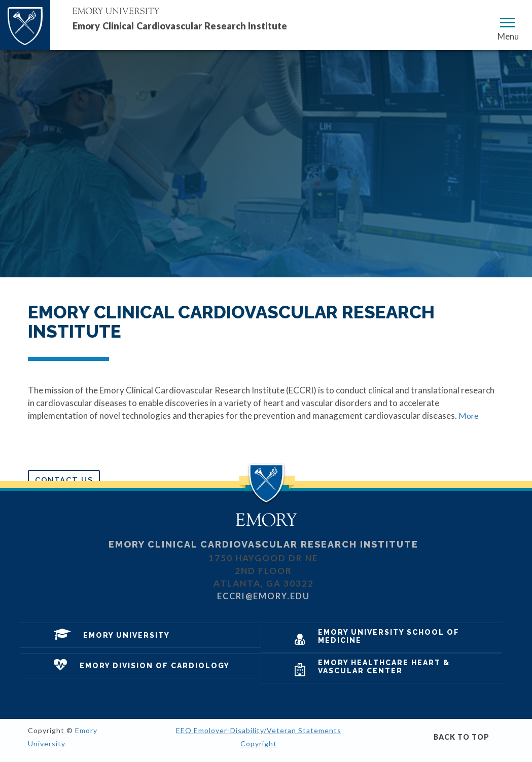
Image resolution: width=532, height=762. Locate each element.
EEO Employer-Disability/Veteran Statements (259, 738)
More (469, 415)
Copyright (259, 751)
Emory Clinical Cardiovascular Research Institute (199, 25)
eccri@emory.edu (263, 603)
